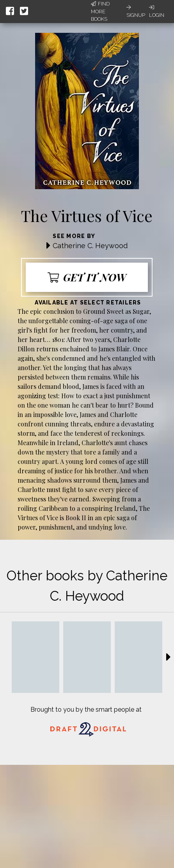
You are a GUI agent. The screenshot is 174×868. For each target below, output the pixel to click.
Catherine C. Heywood (90, 246)
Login (157, 11)
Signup (136, 11)
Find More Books (100, 11)
